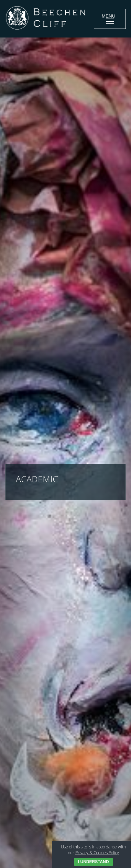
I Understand (94, 862)
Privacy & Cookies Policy (97, 853)
